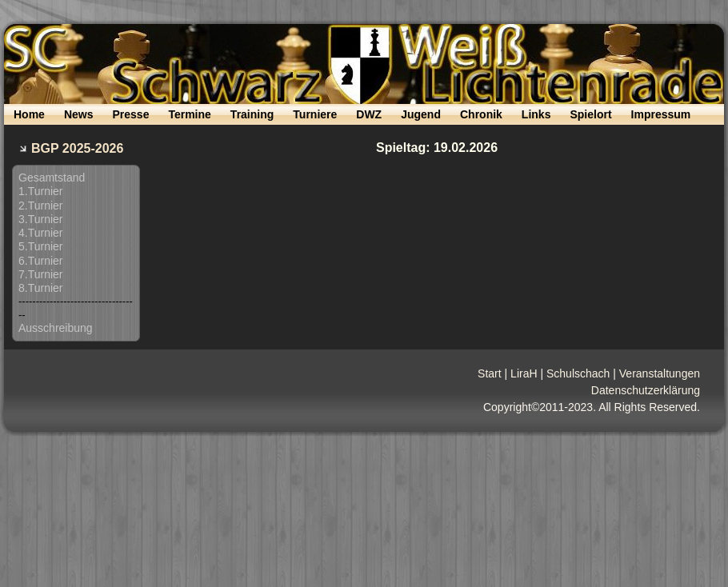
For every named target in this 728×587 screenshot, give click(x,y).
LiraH (524, 373)
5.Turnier (41, 246)
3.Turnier (41, 219)
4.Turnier (41, 233)
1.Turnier (41, 191)
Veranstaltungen (660, 373)
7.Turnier (41, 274)
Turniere (315, 114)
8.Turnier (41, 288)
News (79, 114)
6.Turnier (41, 261)
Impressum (661, 114)
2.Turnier (41, 206)
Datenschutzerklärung (646, 390)
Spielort (590, 114)
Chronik (481, 114)
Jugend (421, 114)
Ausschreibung (56, 328)
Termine (189, 114)
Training (252, 114)
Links (536, 114)
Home (29, 114)
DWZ (369, 114)
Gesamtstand (52, 178)
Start (490, 373)
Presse (130, 114)
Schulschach (578, 373)
